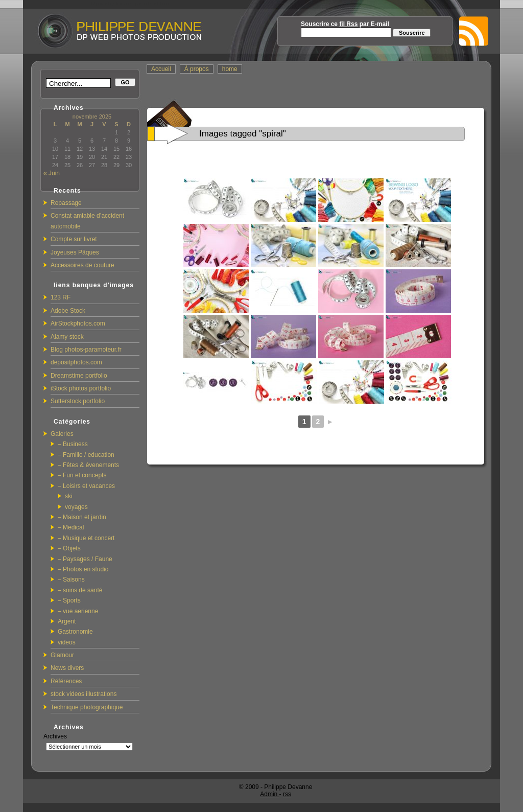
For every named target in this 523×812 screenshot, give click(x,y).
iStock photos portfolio (81, 388)
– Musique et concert (86, 538)
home (230, 69)
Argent (67, 621)
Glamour (62, 655)
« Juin (52, 173)
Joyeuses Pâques (75, 252)
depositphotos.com (76, 362)
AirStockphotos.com (78, 323)
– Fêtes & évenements (88, 465)
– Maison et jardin (82, 517)
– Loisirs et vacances (86, 486)
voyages (76, 507)
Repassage (66, 203)
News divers (67, 668)
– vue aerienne (78, 611)
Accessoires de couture (82, 265)
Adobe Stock (68, 311)
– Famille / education (86, 455)
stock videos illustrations (84, 694)
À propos (197, 69)
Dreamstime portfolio (79, 376)
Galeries (62, 434)
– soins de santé (80, 590)
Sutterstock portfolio (78, 401)
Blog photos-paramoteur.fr (86, 350)
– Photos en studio (83, 569)
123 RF (61, 297)
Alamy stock (67, 337)
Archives (55, 736)
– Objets (69, 548)
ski (69, 496)
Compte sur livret (74, 239)
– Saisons (71, 579)
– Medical (71, 527)
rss (287, 794)
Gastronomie (75, 632)
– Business (73, 444)
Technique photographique (87, 707)
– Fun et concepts (82, 475)
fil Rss (348, 24)
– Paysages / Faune (85, 559)
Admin (269, 794)
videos (67, 642)
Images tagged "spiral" (243, 134)
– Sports (69, 600)
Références (66, 681)
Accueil (161, 69)
